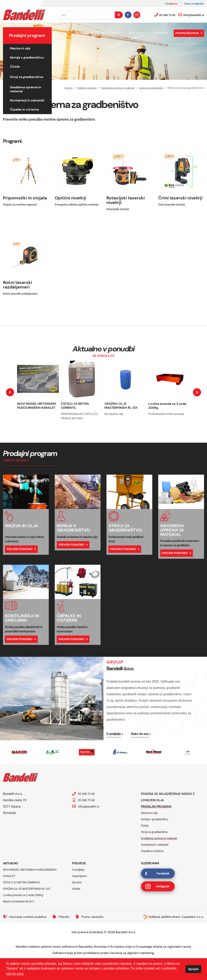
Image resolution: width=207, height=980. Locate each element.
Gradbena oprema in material (26, 89)
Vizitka (76, 889)
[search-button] (119, 15)
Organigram (79, 876)
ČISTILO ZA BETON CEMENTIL (75, 406)
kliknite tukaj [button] (15, 974)
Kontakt (161, 33)
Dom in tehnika (194, 4)
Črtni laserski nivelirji (180, 198)
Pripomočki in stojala (25, 198)
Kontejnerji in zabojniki (27, 100)
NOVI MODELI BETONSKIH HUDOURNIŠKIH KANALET (36, 406)
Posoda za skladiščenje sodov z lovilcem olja (169, 797)
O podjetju (78, 870)
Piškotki (63, 917)
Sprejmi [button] (193, 969)
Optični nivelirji (70, 198)
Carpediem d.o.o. (192, 917)
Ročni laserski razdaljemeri (18, 285)
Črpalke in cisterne (24, 109)
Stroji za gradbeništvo (27, 77)
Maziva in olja (20, 48)
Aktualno (85, 33)
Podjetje (111, 33)
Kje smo (137, 33)
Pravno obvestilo (92, 917)
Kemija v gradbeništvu (27, 57)
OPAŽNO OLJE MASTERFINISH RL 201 (121, 406)
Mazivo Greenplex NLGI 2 (18, 901)
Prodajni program (157, 806)
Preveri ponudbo (20, 549)
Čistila (15, 67)
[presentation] (10, 392)
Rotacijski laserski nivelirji (126, 200)
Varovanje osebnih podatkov (26, 917)
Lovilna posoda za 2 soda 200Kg (167, 406)
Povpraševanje (187, 33)
